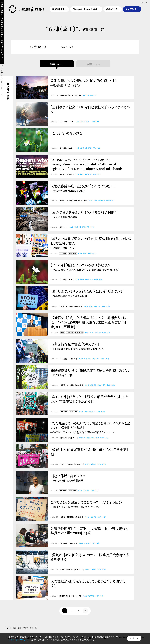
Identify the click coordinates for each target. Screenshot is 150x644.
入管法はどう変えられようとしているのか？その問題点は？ (88, 583)
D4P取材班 (64, 95)
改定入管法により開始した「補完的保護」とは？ (91, 83)
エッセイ (72, 122)
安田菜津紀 (64, 122)
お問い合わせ (112, 9)
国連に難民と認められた (91, 478)
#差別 (78, 122)
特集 (80, 95)
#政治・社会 (95, 359)
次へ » (85, 611)
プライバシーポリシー (18, 640)
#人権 (77, 148)
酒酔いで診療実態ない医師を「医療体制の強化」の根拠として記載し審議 (91, 243)
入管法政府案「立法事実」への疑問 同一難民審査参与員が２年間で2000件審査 (90, 531)
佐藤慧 (62, 174)
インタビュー (73, 95)
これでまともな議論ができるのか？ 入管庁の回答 (91, 504)
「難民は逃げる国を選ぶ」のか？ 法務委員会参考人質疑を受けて (90, 557)
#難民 (85, 95)
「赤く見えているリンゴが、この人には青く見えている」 (91, 293)
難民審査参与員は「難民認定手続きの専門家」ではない (91, 373)
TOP (7, 628)
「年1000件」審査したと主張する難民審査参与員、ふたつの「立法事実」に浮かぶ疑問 (90, 399)
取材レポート (70, 174)
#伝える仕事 (95, 122)
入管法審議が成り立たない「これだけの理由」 (91, 188)
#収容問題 (88, 148)
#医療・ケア (89, 280)
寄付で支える (131, 9)
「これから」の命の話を (66, 133)
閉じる (135, 638)
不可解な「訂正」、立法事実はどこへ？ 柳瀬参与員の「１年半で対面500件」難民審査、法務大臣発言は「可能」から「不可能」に (89, 322)
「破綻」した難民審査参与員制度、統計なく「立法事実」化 (89, 452)
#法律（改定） (93, 95)
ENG (142, 3)
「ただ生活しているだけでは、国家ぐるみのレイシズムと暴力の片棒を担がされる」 (91, 427)
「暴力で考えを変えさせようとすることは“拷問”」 (91, 214)
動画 (93, 64)
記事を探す (60, 9)
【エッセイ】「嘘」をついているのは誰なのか (91, 267)
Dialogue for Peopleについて (85, 9)
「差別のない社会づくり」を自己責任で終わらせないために (90, 109)
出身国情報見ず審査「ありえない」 (91, 346)
